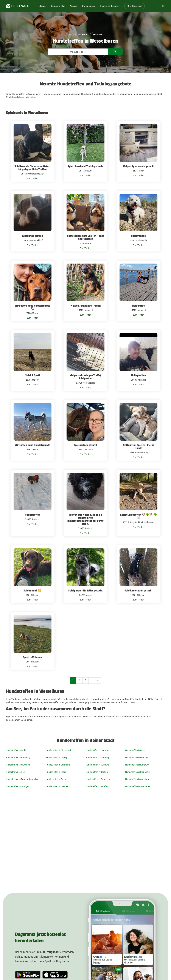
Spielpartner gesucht (85, 445)
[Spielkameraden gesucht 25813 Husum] (138, 574)
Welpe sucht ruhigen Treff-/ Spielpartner (85, 377)
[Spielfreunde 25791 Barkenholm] (138, 221)
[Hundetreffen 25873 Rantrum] (33, 503)
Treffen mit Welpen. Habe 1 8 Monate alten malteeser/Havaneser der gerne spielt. (85, 519)
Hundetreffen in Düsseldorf (58, 750)
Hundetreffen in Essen (56, 772)
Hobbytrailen (138, 375)
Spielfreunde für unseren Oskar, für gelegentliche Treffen (33, 168)
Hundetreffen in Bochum (97, 772)
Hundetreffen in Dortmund (58, 765)
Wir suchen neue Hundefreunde (33, 445)
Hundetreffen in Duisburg (97, 765)
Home (71, 35)
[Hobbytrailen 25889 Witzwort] (138, 361)
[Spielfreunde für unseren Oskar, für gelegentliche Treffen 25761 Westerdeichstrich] (33, 151)
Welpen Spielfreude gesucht (138, 166)
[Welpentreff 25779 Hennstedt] (138, 291)
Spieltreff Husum (32, 657)
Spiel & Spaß (33, 375)
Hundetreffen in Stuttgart (18, 786)
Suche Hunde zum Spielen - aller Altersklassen (85, 237)
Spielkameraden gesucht (138, 591)
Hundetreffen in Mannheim (138, 772)
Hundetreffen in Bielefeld (97, 786)
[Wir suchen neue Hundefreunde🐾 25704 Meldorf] (33, 291)
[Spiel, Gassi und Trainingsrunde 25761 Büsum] (85, 151)
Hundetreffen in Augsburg (137, 779)
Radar (42, 6)
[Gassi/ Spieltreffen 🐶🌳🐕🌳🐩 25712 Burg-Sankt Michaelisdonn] (138, 503)
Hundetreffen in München (18, 765)
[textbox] (78, 52)
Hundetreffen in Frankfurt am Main (22, 779)
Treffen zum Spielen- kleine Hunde (138, 447)
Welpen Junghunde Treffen (85, 306)
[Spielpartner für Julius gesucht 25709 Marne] (85, 574)
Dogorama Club (58, 6)
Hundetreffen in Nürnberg (97, 758)
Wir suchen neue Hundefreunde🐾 (33, 307)
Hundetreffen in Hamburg (18, 758)
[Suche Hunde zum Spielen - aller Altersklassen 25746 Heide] (85, 221)
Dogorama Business (110, 6)
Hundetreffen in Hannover (98, 750)
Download (134, 6)
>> (98, 680)
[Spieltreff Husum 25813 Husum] (33, 641)
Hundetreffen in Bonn (135, 750)
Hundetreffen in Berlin (16, 750)
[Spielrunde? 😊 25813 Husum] (33, 574)
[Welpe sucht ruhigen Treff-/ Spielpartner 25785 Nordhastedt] (85, 361)
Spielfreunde (138, 236)
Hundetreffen (83, 35)
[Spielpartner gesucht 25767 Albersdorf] (85, 430)
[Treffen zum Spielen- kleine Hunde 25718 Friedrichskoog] (138, 430)
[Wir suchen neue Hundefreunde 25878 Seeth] (33, 430)
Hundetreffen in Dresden (57, 786)
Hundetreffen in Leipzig (57, 758)
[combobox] (78, 52)
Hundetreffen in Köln (16, 772)
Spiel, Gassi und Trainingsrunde (85, 166)
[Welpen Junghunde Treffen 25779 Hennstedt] (85, 291)
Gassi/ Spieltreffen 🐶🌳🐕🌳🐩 (138, 516)
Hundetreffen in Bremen (57, 779)
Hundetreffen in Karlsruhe (137, 765)
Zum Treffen (32, 179)
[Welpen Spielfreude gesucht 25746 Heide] (138, 151)
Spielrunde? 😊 (33, 591)
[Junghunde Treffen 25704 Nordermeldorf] (33, 221)
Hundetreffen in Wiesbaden (138, 786)
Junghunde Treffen (32, 236)
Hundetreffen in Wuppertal (98, 779)
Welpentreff (138, 306)
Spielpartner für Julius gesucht (85, 591)
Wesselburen (97, 35)
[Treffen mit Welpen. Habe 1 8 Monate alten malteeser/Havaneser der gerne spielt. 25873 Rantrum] (85, 503)
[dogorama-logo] (17, 6)
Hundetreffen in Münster (137, 758)
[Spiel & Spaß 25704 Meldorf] (33, 361)
